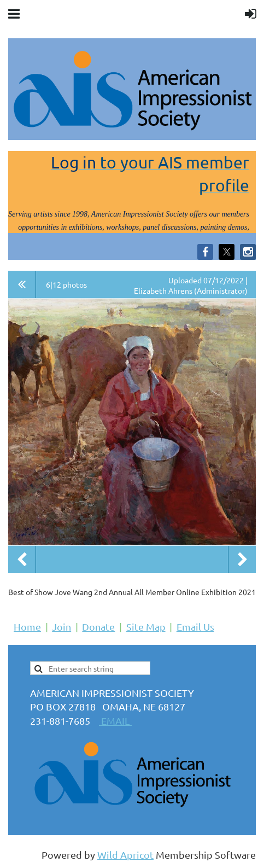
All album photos (22, 284)
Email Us (195, 627)
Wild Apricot (125, 855)
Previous (22, 560)
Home (27, 627)
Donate (98, 627)
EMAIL (115, 721)
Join (61, 627)
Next (242, 560)
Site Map (146, 627)
